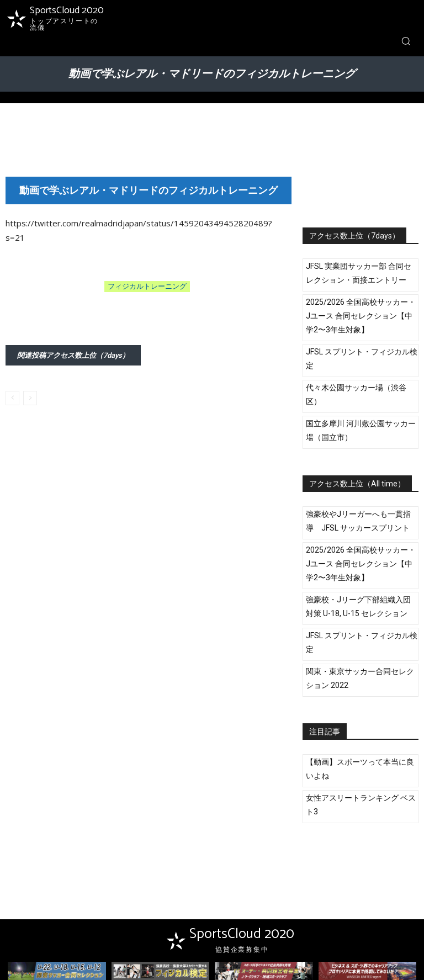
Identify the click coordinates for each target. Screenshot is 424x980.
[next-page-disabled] (30, 398)
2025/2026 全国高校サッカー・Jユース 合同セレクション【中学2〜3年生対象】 (361, 316)
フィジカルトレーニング (147, 287)
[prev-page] (12, 398)
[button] (406, 41)
